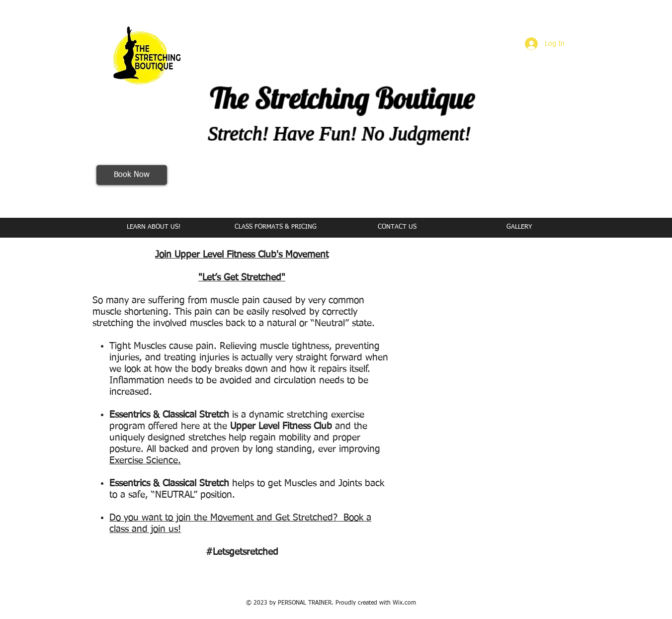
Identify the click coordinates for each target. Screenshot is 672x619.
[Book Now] (132, 175)
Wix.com (404, 603)
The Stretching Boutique (342, 98)
